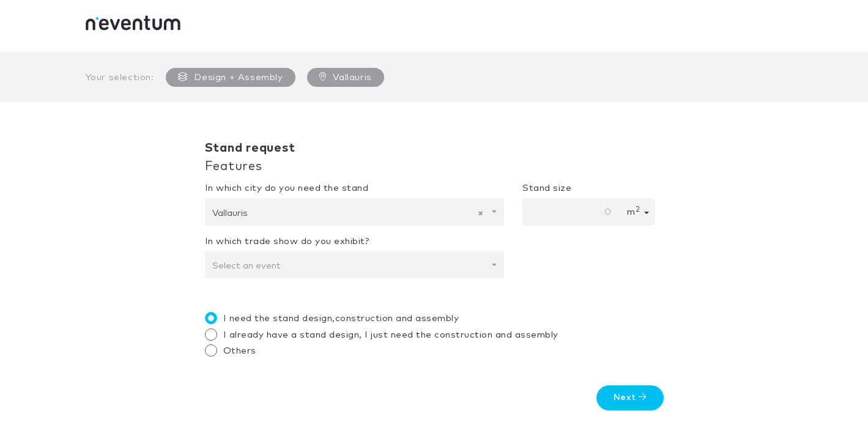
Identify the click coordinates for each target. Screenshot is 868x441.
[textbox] (351, 266)
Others (234, 350)
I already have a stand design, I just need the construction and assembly (385, 335)
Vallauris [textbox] (348, 213)
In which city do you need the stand (287, 188)
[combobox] (355, 212)
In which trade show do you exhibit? (287, 241)
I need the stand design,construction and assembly (335, 318)
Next (630, 397)
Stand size (547, 188)
